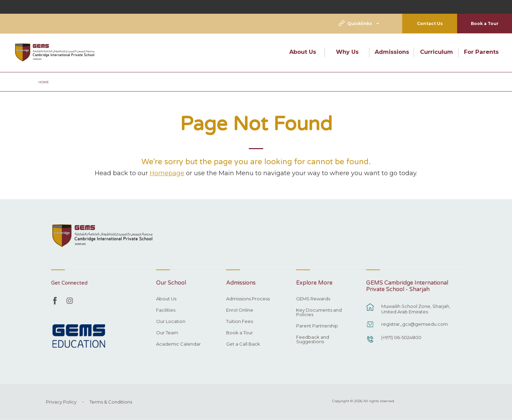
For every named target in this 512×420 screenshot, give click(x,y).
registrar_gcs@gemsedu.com (415, 324)
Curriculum (437, 52)
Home (44, 82)
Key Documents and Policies (319, 313)
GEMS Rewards (313, 299)
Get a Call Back (243, 344)
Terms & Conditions (111, 402)
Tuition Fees (240, 322)
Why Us (347, 52)
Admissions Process (248, 299)
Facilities (166, 310)
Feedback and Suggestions (313, 340)
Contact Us (430, 23)
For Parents (481, 52)
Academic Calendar (178, 344)
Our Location (171, 322)
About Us (303, 52)
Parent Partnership (317, 326)
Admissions (392, 52)
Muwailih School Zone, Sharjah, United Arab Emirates (416, 309)
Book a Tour (485, 23)
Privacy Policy (61, 402)
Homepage (167, 173)
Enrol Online (240, 310)
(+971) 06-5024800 (401, 337)
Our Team (167, 333)
